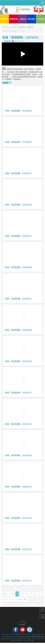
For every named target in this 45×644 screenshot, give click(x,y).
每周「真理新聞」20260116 (18, 424)
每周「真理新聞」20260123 (18, 392)
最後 (25, 599)
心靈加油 (23, 19)
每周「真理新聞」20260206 (18, 330)
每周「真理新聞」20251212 (18, 581)
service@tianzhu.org (35, 636)
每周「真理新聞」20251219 (18, 549)
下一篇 (18, 599)
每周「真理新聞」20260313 (18, 236)
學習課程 (32, 19)
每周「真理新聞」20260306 (18, 267)
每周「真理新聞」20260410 (18, 111)
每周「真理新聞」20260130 (18, 361)
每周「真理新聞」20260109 (18, 455)
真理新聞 (14, 19)
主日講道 (41, 19)
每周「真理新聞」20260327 (18, 173)
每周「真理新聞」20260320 (18, 205)
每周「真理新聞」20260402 (18, 142)
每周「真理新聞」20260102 (18, 487)
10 (12, 599)
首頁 (14, 27)
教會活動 (5, 19)
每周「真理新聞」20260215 (18, 299)
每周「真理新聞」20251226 (18, 518)
